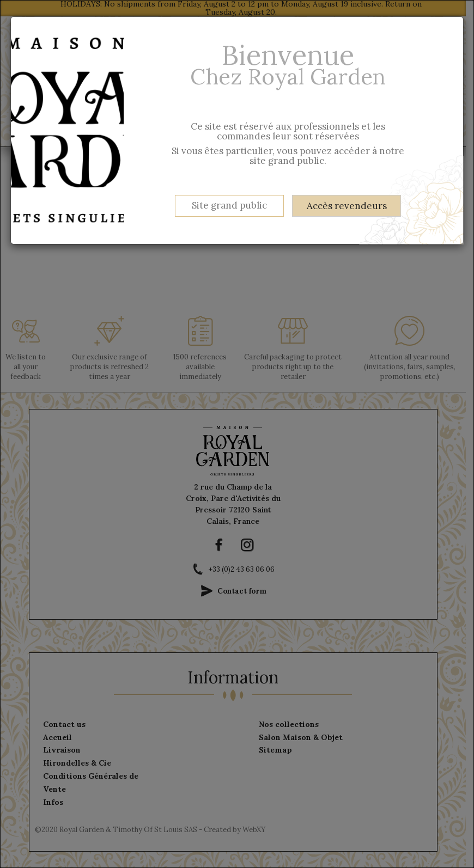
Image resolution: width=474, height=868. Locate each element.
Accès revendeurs (347, 206)
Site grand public (229, 205)
